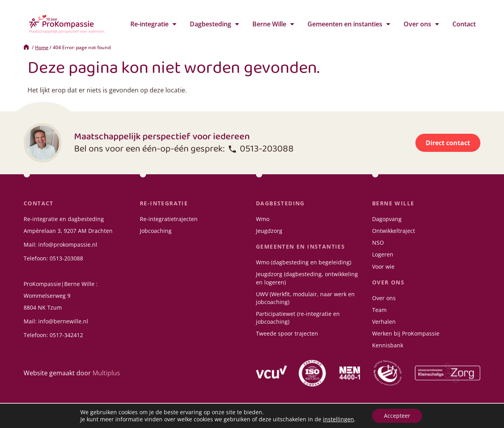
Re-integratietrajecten (169, 219)
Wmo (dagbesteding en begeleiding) (304, 262)
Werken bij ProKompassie (406, 333)
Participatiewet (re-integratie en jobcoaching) (298, 318)
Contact (464, 24)
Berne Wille (273, 24)
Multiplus (106, 373)
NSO (378, 243)
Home (42, 47)
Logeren (383, 254)
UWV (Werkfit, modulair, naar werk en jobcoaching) (305, 298)
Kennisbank (388, 345)
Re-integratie (153, 24)
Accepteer (397, 416)
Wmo (263, 219)
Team (379, 310)
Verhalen (384, 322)
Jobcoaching (156, 231)
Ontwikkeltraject (394, 231)
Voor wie (383, 267)
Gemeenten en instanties (349, 24)
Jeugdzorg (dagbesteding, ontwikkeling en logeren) (307, 278)
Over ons (421, 24)
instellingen (338, 419)
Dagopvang (387, 219)
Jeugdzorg (269, 231)
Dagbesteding (214, 24)
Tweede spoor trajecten (287, 333)
